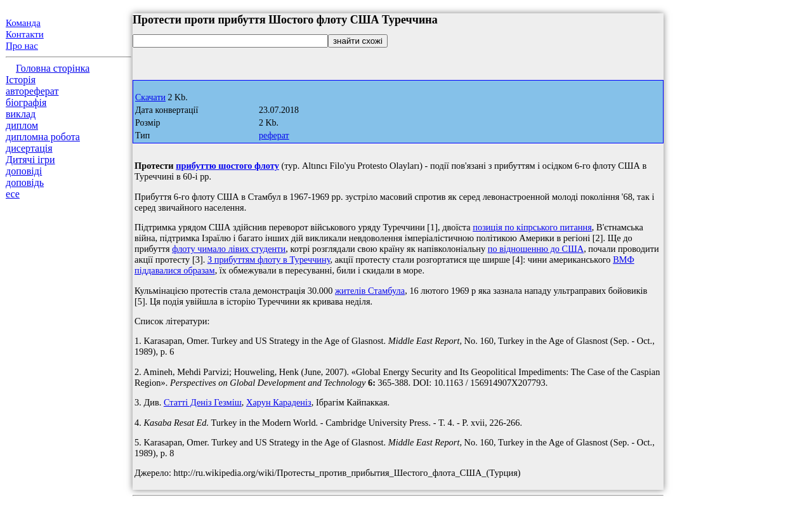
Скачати (150, 97)
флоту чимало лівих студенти (229, 249)
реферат (274, 135)
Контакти (25, 34)
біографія (26, 102)
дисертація (29, 148)
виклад (21, 114)
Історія (21, 80)
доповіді (24, 171)
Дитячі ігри (30, 160)
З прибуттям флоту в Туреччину (269, 260)
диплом (22, 125)
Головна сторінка (53, 68)
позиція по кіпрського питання (532, 227)
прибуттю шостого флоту (227, 166)
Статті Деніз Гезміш (203, 402)
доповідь (25, 182)
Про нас (22, 46)
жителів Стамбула (370, 291)
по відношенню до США (536, 249)
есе (13, 194)
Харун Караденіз (279, 402)
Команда (23, 23)
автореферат (32, 91)
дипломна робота (43, 137)
